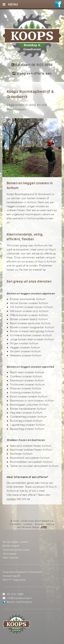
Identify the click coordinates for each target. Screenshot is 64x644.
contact (11, 499)
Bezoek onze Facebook (19, 602)
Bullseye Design (31, 527)
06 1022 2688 (15, 594)
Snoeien (39, 524)
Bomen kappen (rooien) (15, 542)
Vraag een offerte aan (32, 73)
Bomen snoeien (11, 546)
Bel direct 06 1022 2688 (32, 65)
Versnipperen (10, 554)
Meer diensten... (12, 557)
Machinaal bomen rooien (16, 550)
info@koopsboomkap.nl (20, 598)
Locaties (28, 524)
